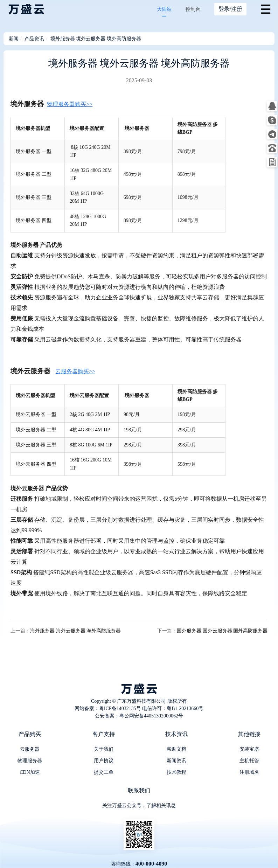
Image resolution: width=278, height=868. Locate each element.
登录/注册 (230, 9)
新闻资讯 (176, 761)
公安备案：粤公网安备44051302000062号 (139, 716)
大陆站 (164, 9)
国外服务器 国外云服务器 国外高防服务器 (222, 631)
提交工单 (104, 772)
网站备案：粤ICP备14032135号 (108, 709)
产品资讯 (34, 39)
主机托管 (249, 761)
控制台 (193, 9)
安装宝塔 (249, 749)
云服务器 (30, 749)
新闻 (14, 39)
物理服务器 (30, 761)
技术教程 (176, 772)
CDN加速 (30, 772)
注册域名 (249, 772)
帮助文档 (176, 749)
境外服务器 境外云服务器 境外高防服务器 (96, 39)
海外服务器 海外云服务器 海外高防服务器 (75, 631)
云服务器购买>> (75, 371)
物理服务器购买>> (70, 104)
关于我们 (104, 749)
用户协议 (104, 761)
